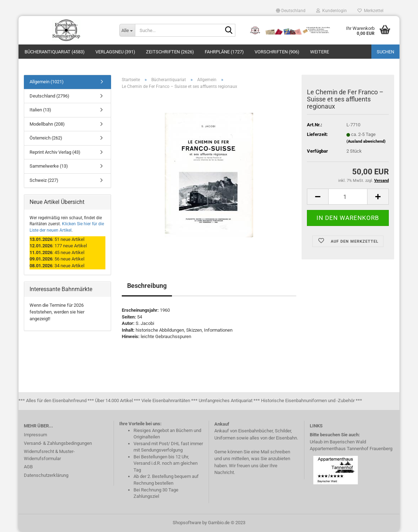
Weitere (320, 52)
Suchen (385, 52)
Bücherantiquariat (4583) (55, 52)
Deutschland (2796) (49, 96)
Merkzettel (370, 11)
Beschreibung (147, 286)
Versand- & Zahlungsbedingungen (58, 443)
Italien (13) (40, 110)
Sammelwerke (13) (49, 166)
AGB (28, 467)
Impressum (35, 435)
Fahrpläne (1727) (224, 52)
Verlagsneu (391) (115, 52)
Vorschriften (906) (277, 52)
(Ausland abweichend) (366, 141)
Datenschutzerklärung (46, 475)
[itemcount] (348, 197)
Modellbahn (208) (47, 124)
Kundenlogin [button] (331, 11)
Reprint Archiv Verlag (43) (55, 152)
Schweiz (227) (44, 180)
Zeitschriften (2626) (170, 52)
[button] (291, 11)
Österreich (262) (46, 138)
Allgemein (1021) (47, 82)
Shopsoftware (187, 523)
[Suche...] (127, 30)
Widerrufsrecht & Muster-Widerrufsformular (49, 455)
